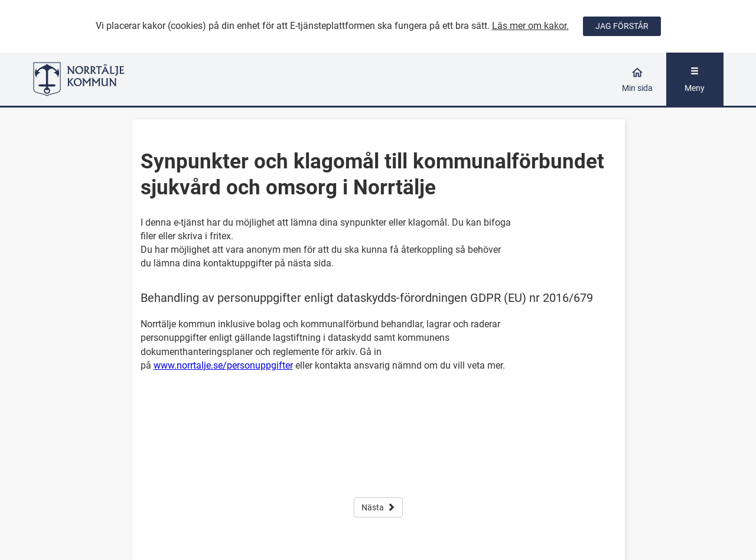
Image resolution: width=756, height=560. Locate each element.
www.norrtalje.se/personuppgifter (223, 365)
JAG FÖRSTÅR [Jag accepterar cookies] (622, 26)
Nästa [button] (378, 507)
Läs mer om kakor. (530, 26)
